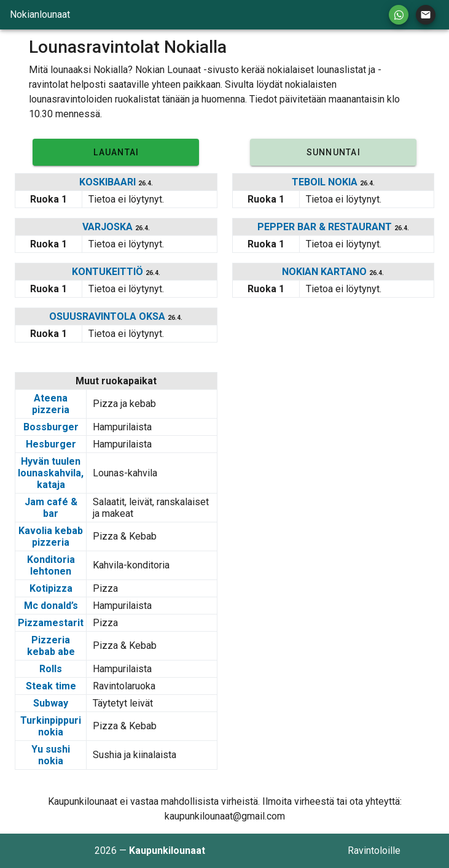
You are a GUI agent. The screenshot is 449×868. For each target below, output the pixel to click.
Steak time (51, 686)
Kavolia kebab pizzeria (51, 537)
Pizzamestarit (51, 623)
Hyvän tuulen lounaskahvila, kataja (51, 473)
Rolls (51, 669)
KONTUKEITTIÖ (109, 272)
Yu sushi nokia (51, 755)
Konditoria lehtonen (51, 565)
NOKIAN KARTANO (326, 272)
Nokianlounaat (40, 14)
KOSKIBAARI (109, 182)
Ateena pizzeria (51, 404)
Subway (51, 703)
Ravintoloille (374, 851)
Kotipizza (51, 588)
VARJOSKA (109, 227)
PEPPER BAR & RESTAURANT (326, 227)
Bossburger (51, 427)
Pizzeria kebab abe (51, 646)
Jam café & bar (51, 508)
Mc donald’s (51, 606)
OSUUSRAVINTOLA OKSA (108, 316)
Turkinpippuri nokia (51, 726)
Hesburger (51, 444)
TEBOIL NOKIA (326, 182)
